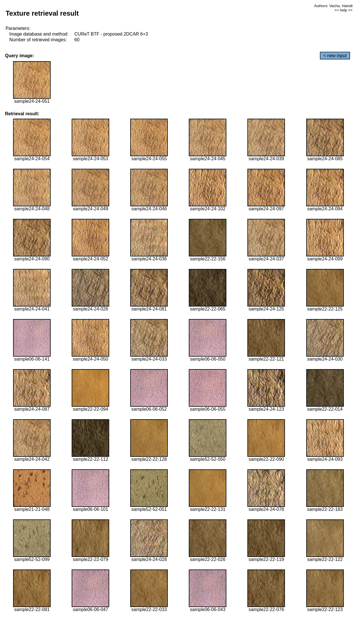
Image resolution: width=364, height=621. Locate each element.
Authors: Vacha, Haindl (333, 6)
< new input (335, 56)
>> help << (344, 10)
